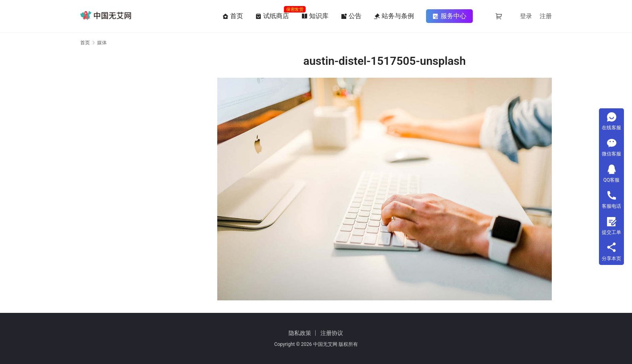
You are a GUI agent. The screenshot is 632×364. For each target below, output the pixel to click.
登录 (526, 16)
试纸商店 (272, 16)
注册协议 (332, 333)
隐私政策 (300, 333)
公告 (351, 16)
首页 (233, 16)
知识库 (315, 16)
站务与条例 (394, 16)
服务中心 (449, 16)
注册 (546, 16)
